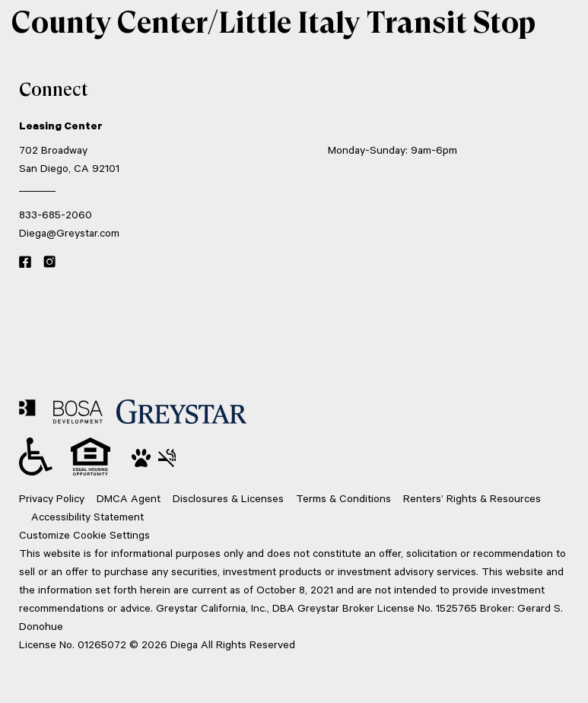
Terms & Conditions (343, 498)
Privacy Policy (52, 498)
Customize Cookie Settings (84, 534)
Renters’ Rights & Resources (472, 498)
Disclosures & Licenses (228, 498)
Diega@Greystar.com (69, 232)
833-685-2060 (56, 214)
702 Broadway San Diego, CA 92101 (69, 159)
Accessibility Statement (87, 516)
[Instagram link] (49, 262)
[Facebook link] (25, 262)
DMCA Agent (129, 498)
